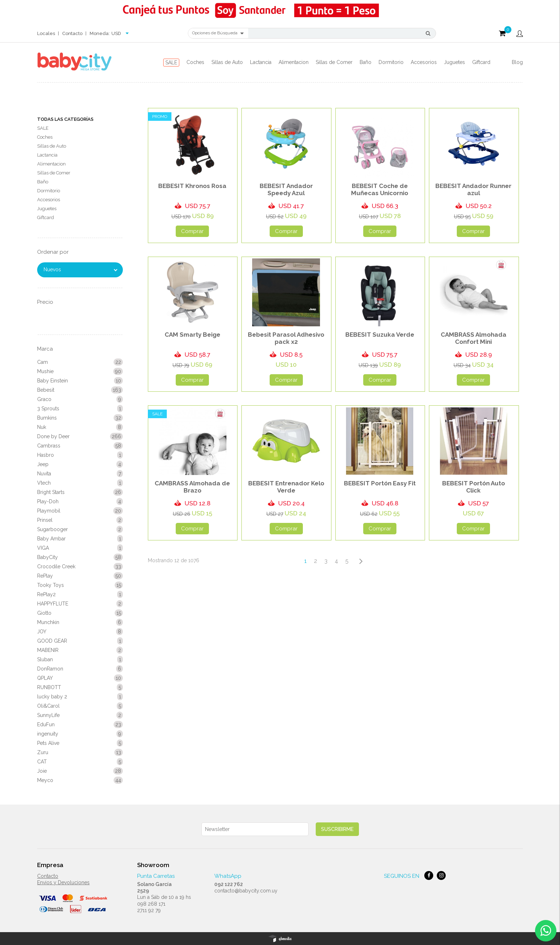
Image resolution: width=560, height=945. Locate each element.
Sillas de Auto (227, 62)
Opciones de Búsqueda (218, 33)
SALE (171, 63)
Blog (517, 62)
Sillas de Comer (334, 62)
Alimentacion (294, 62)
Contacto (72, 33)
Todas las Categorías (65, 119)
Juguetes (454, 62)
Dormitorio (391, 62)
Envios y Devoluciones (63, 882)
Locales (46, 33)
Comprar (192, 231)
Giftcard (481, 62)
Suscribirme (337, 829)
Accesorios (424, 62)
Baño (366, 62)
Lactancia (261, 62)
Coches (195, 62)
